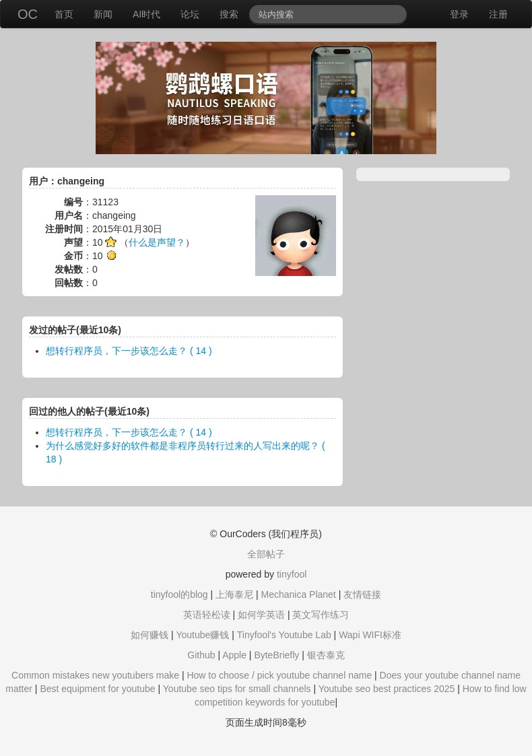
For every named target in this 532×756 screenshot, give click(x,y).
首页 (64, 14)
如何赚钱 (149, 635)
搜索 (229, 14)
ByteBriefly (276, 655)
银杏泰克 (326, 655)
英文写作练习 (321, 615)
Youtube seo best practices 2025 (387, 689)
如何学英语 (261, 615)
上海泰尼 (234, 594)
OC (28, 14)
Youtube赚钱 (202, 635)
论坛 (190, 14)
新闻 (103, 14)
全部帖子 (266, 554)
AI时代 (146, 14)
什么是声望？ (157, 242)
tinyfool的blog (179, 594)
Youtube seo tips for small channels (237, 689)
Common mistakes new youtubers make (95, 675)
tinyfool (292, 574)
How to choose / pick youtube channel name (279, 675)
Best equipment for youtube (97, 689)
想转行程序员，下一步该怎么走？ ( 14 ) (129, 351)
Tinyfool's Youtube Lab (284, 635)
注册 (498, 14)
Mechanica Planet (298, 594)
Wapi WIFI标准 (370, 635)
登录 (459, 14)
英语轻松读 (207, 615)
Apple (234, 655)
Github (201, 655)
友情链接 (362, 594)
